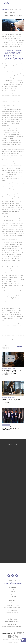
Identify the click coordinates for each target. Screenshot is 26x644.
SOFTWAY (16, 642)
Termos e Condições (12, 625)
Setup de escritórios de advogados (12, 607)
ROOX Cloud (12, 609)
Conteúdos (12, 591)
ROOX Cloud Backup (12, 611)
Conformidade (12, 596)
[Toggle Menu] (23, 3)
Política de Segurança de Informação (12, 618)
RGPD (12, 602)
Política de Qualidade (12, 620)
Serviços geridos (12, 604)
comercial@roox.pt (13, 583)
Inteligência (12, 595)
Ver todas (21, 347)
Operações (12, 590)
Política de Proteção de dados (12, 621)
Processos (12, 593)
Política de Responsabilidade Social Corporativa (12, 626)
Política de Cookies (12, 623)
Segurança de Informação (12, 612)
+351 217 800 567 (13, 580)
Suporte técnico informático (12, 606)
